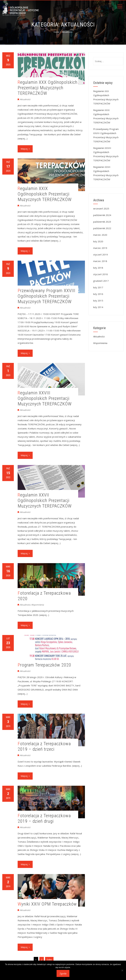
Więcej (25, 149)
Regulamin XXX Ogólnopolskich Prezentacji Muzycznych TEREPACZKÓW (48, 88)
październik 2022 (102, 228)
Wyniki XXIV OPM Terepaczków (47, 904)
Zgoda (63, 973)
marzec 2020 (100, 235)
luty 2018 (98, 268)
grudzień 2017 (101, 281)
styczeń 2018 (100, 274)
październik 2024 (102, 215)
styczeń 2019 (100, 255)
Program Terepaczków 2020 (44, 665)
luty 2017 (98, 287)
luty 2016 (98, 294)
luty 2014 (98, 307)
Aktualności (25, 99)
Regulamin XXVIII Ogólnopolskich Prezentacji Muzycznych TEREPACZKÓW (45, 398)
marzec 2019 (100, 248)
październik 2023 (102, 222)
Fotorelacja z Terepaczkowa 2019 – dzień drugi (44, 818)
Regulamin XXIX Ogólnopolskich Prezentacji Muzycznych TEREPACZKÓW (45, 194)
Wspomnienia (38, 605)
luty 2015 (98, 301)
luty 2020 (98, 241)
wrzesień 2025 (101, 209)
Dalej (49, 960)
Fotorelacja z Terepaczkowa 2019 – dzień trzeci (44, 746)
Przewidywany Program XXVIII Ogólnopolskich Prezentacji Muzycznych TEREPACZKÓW (46, 296)
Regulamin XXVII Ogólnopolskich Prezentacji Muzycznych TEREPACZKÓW (45, 500)
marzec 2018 (100, 261)
